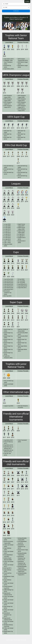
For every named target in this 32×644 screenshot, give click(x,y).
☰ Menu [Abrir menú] (27, 1)
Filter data (16, 11)
